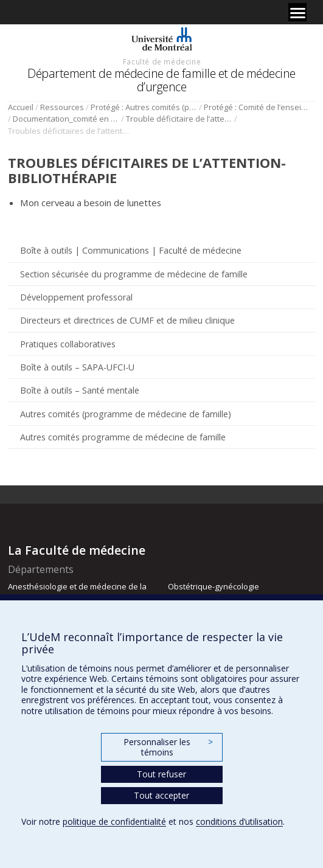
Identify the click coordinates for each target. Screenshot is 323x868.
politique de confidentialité (114, 821)
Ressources (62, 107)
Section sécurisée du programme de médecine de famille (134, 274)
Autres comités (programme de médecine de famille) (126, 414)
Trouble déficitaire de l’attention (179, 119)
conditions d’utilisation (239, 821)
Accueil (21, 107)
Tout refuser (161, 774)
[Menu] (297, 12)
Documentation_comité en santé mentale (66, 119)
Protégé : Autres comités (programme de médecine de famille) (144, 107)
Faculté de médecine (162, 61)
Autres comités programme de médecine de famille (123, 437)
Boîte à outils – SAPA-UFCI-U (77, 367)
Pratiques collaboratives (68, 344)
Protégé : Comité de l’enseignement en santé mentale (257, 107)
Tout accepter (161, 795)
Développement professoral (76, 297)
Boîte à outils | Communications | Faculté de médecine (131, 250)
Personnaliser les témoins (168, 747)
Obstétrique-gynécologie (214, 586)
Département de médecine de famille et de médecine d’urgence (161, 80)
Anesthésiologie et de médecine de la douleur (77, 592)
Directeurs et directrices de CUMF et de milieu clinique (127, 320)
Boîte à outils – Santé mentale (80, 390)
